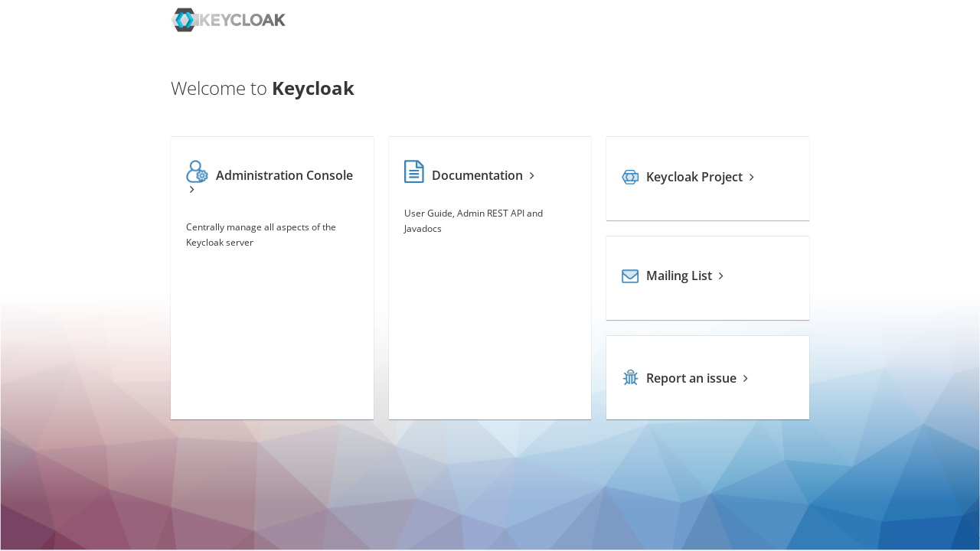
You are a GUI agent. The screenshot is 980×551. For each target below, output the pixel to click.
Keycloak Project (688, 177)
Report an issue (685, 378)
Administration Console (269, 181)
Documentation (469, 175)
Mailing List (673, 275)
